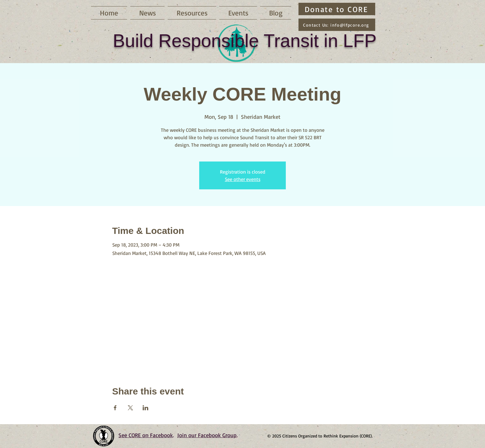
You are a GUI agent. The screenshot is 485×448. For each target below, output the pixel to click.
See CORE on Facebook (146, 435)
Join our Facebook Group (207, 435)
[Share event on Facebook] (115, 408)
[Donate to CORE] (337, 9)
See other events (243, 179)
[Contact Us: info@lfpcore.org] (337, 25)
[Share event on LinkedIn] (146, 408)
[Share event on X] (130, 408)
